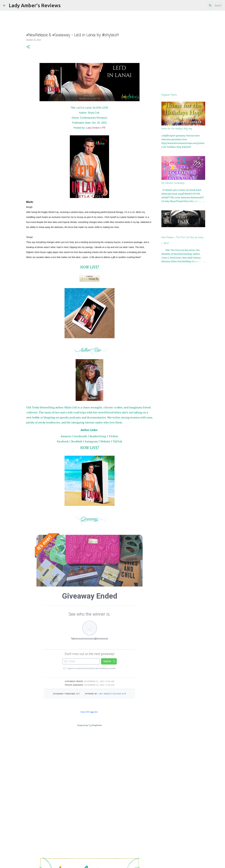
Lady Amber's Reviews (35, 5)
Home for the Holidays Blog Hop (177, 129)
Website (105, 441)
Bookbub (77, 441)
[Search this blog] (206, 5)
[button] (28, 47)
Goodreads (80, 436)
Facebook (63, 441)
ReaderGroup (98, 436)
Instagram (91, 441)
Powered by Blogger (113, 864)
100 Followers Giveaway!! (173, 183)
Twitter (114, 436)
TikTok (117, 441)
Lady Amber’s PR (96, 128)
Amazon (66, 436)
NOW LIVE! (90, 267)
